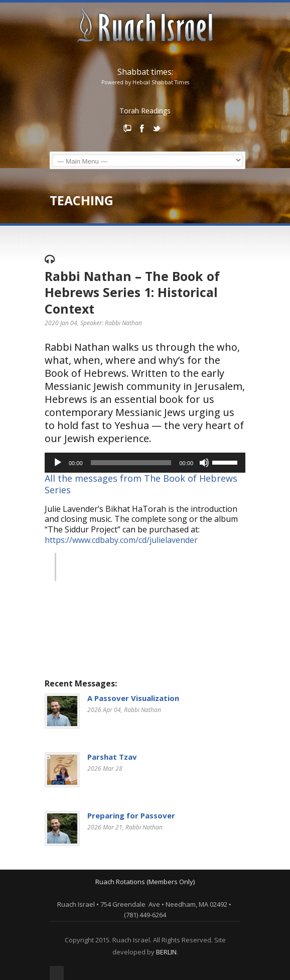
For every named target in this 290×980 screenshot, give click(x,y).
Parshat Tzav (112, 757)
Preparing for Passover (131, 815)
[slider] (131, 463)
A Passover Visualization (133, 698)
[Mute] (204, 463)
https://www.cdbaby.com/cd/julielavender (122, 540)
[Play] (58, 463)
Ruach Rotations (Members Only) (145, 882)
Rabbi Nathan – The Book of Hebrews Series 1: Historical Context (132, 292)
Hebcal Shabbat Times (161, 82)
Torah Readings (145, 111)
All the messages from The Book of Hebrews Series (141, 484)
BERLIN (166, 952)
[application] (145, 463)
